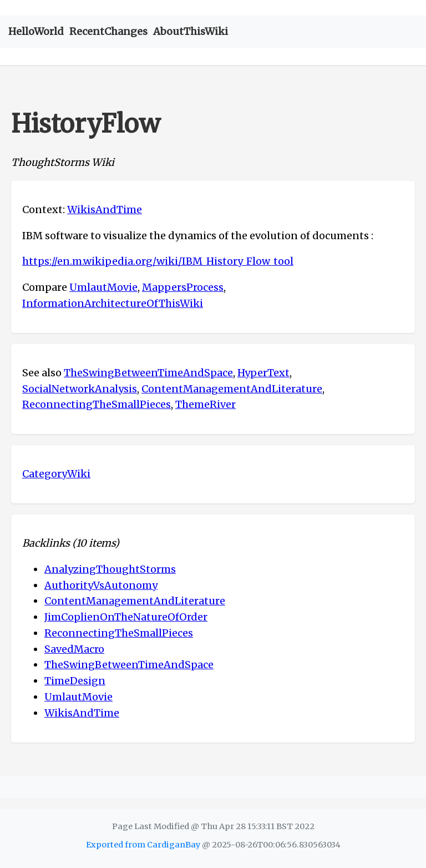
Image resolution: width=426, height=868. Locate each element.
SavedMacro (74, 649)
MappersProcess (183, 287)
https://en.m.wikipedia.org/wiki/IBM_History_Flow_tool (158, 261)
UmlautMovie (103, 287)
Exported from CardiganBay (143, 845)
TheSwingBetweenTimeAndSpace (148, 373)
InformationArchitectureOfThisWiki (113, 303)
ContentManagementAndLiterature (232, 389)
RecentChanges (108, 31)
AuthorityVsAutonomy (101, 585)
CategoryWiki (56, 474)
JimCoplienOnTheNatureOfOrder (126, 617)
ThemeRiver (206, 404)
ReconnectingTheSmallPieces (97, 404)
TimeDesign (75, 681)
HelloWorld (36, 31)
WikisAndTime (105, 210)
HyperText (263, 373)
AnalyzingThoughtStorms (110, 569)
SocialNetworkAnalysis (80, 389)
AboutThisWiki (191, 31)
